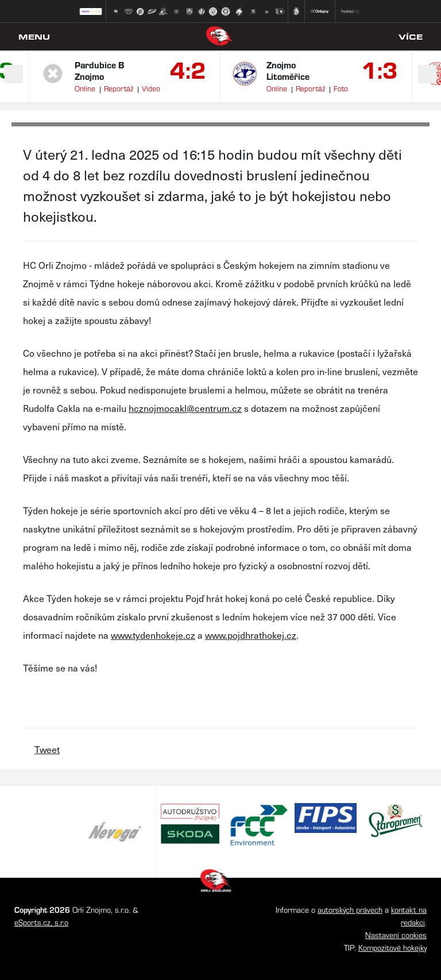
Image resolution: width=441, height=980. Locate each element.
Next (427, 74)
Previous (14, 74)
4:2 (188, 69)
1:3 (380, 69)
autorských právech (350, 910)
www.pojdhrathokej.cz (251, 635)
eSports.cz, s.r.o (41, 922)
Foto (341, 88)
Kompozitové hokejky (392, 948)
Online (85, 88)
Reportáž (119, 88)
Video (151, 88)
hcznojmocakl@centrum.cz (185, 408)
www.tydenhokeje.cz (153, 635)
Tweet (47, 749)
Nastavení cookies (396, 935)
